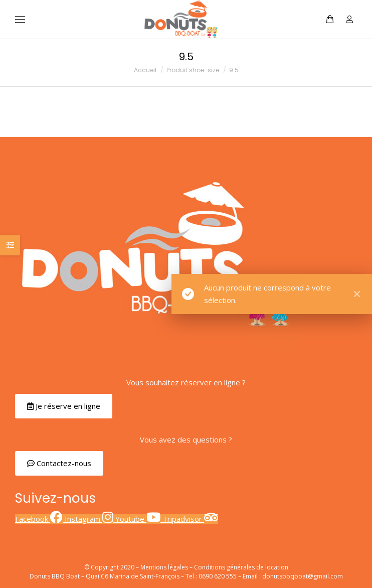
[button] (64, 406)
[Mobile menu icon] (20, 19)
